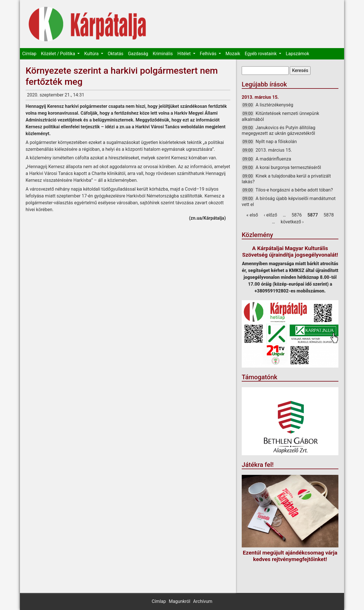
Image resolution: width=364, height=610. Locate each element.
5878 (329, 215)
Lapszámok (297, 54)
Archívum (203, 601)
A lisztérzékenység (274, 105)
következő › (292, 222)
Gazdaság (138, 54)
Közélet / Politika (59, 54)
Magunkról (179, 601)
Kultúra (92, 54)
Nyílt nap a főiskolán (276, 142)
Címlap (29, 54)
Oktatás (116, 54)
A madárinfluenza (273, 159)
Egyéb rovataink (261, 54)
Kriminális (163, 54)
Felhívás (209, 54)
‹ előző (270, 215)
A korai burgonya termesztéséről (288, 167)
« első (252, 215)
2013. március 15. (274, 150)
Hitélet (185, 54)
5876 (297, 215)
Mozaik (233, 54)
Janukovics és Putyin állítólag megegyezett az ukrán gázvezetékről (279, 130)
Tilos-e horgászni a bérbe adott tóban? (294, 190)
